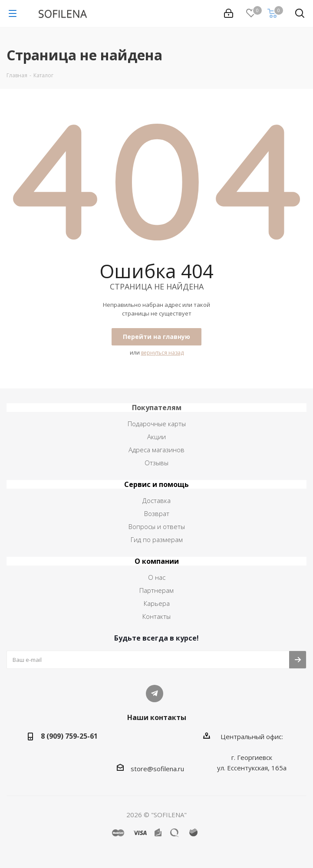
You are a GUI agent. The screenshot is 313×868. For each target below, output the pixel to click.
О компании (157, 561)
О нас (157, 577)
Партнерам (156, 590)
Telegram (155, 694)
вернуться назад (162, 353)
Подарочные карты (157, 424)
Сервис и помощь (156, 484)
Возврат (157, 513)
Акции (156, 437)
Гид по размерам (157, 539)
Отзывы (156, 463)
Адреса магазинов (156, 450)
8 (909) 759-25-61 (69, 736)
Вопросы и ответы (157, 526)
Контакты (156, 616)
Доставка (156, 500)
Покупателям (157, 408)
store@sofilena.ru (157, 769)
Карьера (157, 603)
